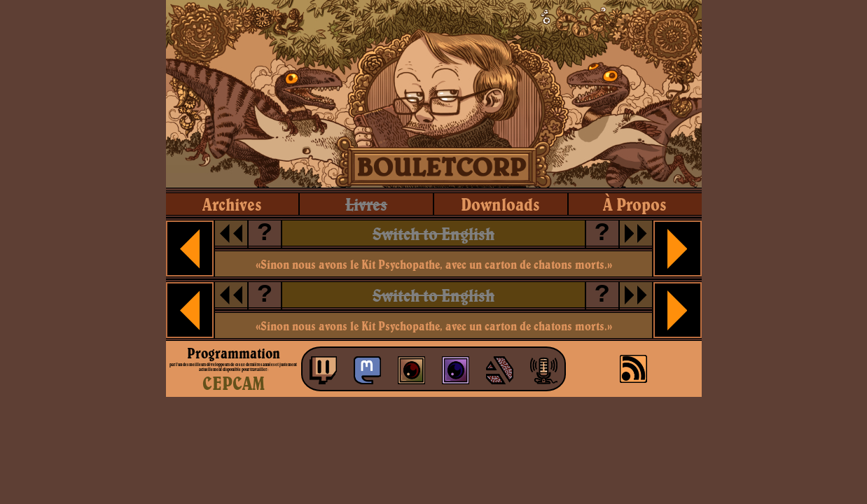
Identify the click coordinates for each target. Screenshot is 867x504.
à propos (635, 204)
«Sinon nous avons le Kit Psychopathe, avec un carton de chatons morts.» (434, 264)
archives (232, 204)
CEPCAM (234, 383)
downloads (500, 204)
